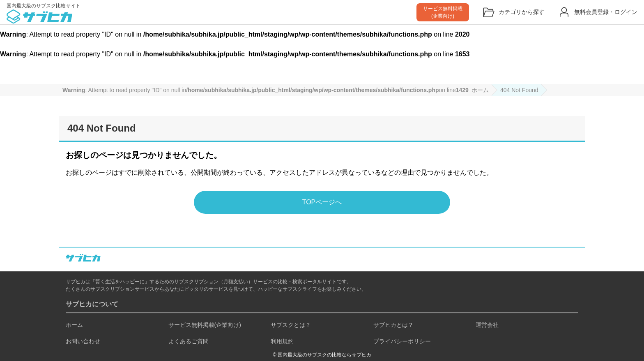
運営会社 (487, 325)
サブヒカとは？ (393, 325)
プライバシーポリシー (402, 341)
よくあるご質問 (189, 341)
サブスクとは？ (291, 325)
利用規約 (282, 341)
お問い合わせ (83, 341)
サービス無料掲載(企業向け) (205, 325)
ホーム (74, 325)
